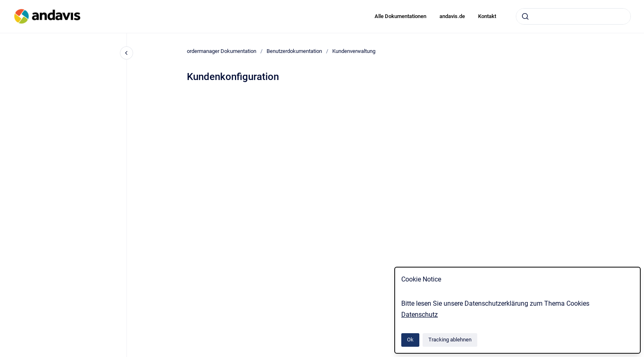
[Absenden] (525, 16)
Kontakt (487, 16)
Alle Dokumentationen (400, 16)
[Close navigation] (126, 53)
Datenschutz (420, 315)
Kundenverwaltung (354, 51)
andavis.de (452, 16)
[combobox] (573, 16)
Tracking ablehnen (450, 340)
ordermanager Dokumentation (222, 51)
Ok (410, 340)
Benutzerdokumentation (294, 51)
